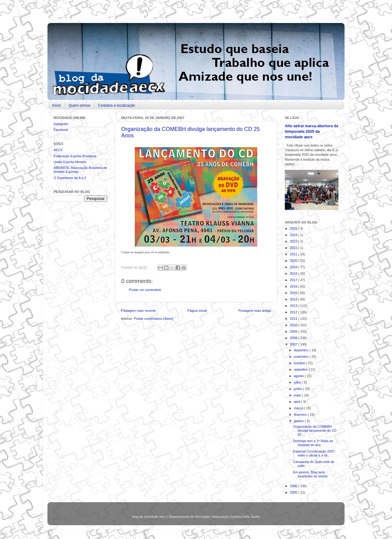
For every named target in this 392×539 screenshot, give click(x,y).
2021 (294, 254)
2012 (294, 312)
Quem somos (79, 105)
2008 (294, 338)
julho (298, 382)
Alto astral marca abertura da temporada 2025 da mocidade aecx (312, 131)
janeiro (299, 421)
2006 (294, 486)
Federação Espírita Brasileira (75, 156)
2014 (294, 299)
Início (57, 105)
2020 (294, 261)
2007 (294, 344)
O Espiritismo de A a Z (70, 178)
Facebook (61, 130)
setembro (301, 369)
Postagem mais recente (138, 311)
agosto (299, 376)
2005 (294, 492)
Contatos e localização (117, 105)
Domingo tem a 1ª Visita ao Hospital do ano (313, 443)
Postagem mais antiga (255, 311)
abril (298, 402)
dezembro (302, 350)
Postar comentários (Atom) (153, 319)
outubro (300, 363)
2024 (294, 235)
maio (298, 395)
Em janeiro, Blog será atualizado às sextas (310, 474)
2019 (294, 267)
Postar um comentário (145, 290)
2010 (294, 325)
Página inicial (197, 311)
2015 (294, 293)
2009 (294, 331)
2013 (294, 306)
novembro (302, 357)
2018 (294, 273)
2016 (294, 286)
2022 (294, 248)
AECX (58, 150)
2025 (294, 228)
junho (298, 389)
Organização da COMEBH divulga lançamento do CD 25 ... (315, 430)
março (299, 408)
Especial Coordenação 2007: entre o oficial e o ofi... (314, 453)
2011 (294, 319)
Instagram (61, 124)
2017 (294, 280)
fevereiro (301, 415)
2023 (294, 241)
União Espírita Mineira (70, 162)
